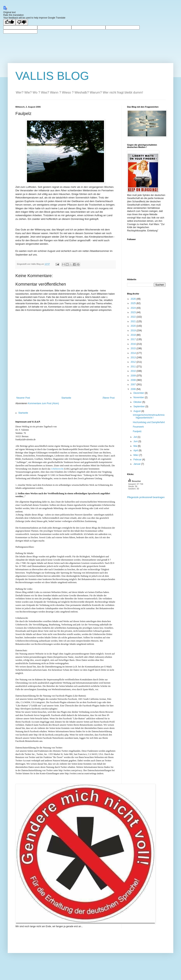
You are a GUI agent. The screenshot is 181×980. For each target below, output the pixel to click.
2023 (134, 312)
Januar (137, 464)
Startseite (66, 398)
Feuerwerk (138, 427)
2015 (134, 348)
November (139, 397)
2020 (134, 326)
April (136, 450)
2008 (134, 380)
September (139, 407)
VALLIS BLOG (52, 76)
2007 (134, 385)
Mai (136, 446)
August (137, 411)
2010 (134, 371)
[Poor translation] (22, 22)
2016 (134, 344)
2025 (134, 303)
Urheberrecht (57, 469)
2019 (134, 331)
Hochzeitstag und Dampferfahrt (149, 422)
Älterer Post (109, 398)
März (136, 455)
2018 (134, 335)
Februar (138, 460)
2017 (134, 339)
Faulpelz (137, 431)
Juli (135, 437)
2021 (134, 321)
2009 (134, 376)
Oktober (138, 402)
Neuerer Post (23, 398)
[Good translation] (9, 22)
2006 (134, 389)
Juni (136, 441)
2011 (134, 367)
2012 (134, 362)
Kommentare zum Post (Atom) (43, 403)
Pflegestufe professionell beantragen (146, 497)
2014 (134, 353)
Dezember (139, 393)
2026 (134, 299)
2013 (134, 358)
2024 (134, 308)
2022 (134, 317)
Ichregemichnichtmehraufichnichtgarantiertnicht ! (149, 416)
